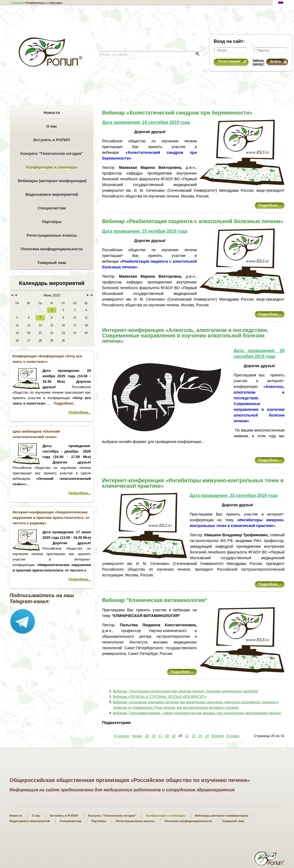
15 (147, 736)
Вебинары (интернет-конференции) (52, 181)
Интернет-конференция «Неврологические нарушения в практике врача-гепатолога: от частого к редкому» (51, 518)
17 (160, 736)
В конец (233, 736)
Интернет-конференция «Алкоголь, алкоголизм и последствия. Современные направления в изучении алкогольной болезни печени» (185, 336)
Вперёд (218, 736)
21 (187, 736)
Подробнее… (270, 205)
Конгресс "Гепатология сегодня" (52, 154)
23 (200, 736)
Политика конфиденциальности (52, 249)
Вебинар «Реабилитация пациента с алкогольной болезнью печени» (193, 221)
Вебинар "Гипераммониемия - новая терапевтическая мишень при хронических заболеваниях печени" (197, 713)
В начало (122, 736)
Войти (278, 62)
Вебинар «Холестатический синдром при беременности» (177, 113)
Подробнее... (80, 412)
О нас (52, 126)
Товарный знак (52, 263)
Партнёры (52, 222)
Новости (52, 113)
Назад (137, 736)
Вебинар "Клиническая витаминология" (155, 600)
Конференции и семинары (52, 167)
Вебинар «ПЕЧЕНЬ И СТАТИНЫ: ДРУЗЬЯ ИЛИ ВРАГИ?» (160, 697)
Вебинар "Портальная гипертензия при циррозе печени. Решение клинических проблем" (186, 691)
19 (174, 736)
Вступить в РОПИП (52, 140)
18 (167, 736)
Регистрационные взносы (52, 235)
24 (207, 736)
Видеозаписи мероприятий (52, 194)
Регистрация (232, 61)
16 (154, 736)
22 (194, 736)
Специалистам (52, 208)
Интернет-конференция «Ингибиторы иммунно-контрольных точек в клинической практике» (193, 483)
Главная (17, 3)
